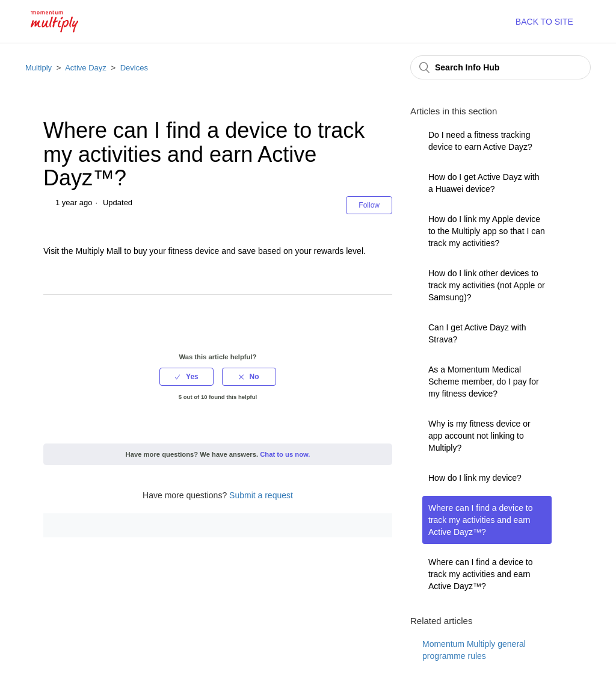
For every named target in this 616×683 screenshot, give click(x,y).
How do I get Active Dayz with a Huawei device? (484, 183)
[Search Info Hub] (500, 67)
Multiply (38, 68)
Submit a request (261, 495)
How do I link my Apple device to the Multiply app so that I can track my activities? (487, 231)
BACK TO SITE (544, 22)
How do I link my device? (475, 478)
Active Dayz (86, 68)
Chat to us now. (285, 454)
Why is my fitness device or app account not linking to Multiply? (479, 436)
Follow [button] (369, 205)
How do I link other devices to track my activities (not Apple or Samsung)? (487, 285)
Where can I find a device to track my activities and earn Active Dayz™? (481, 520)
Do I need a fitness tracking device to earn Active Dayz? (480, 141)
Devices (134, 68)
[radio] (186, 377)
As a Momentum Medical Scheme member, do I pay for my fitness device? (484, 382)
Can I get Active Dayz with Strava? (477, 333)
